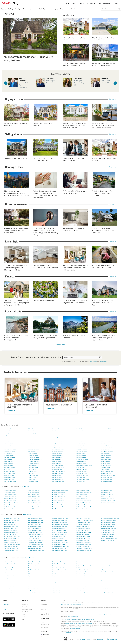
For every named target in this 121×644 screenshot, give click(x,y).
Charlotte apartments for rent (11, 542)
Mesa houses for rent (57, 592)
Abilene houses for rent (9, 562)
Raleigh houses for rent (82, 580)
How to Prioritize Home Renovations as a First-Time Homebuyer (103, 231)
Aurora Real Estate (8, 441)
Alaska (6, 493)
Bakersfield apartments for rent (12, 530)
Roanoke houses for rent (82, 588)
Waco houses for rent (106, 586)
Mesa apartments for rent (59, 536)
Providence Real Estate (82, 459)
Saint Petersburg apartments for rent (110, 518)
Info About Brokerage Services (72, 619)
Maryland (30, 509)
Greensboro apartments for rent (36, 540)
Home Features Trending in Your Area (20, 406)
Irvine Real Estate (57, 431)
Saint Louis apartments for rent (84, 550)
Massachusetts (56, 491)
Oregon (78, 499)
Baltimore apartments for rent (11, 532)
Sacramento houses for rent (83, 590)
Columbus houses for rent (10, 590)
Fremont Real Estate (33, 467)
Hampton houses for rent (34, 590)
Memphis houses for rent (58, 590)
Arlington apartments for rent (11, 522)
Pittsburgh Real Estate (82, 449)
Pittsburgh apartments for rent (84, 532)
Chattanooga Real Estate (10, 481)
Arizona (6, 495)
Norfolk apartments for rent (83, 518)
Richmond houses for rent (83, 584)
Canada (44, 637)
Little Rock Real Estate (58, 445)
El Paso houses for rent (34, 574)
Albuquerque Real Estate (10, 429)
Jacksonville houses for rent (59, 570)
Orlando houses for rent (82, 570)
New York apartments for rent (60, 550)
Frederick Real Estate (33, 465)
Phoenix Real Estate (81, 447)
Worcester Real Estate (106, 481)
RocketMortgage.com (75, 629)
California (6, 499)
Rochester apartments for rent (84, 546)
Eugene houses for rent (34, 576)
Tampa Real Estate (105, 463)
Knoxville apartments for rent (59, 520)
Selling (10, 9)
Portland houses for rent (82, 578)
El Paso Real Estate (33, 447)
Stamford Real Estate (106, 457)
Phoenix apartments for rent (83, 530)
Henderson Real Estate (34, 477)
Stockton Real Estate (106, 459)
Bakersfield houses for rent (10, 576)
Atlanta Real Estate (9, 439)
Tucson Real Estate (105, 467)
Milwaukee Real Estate (58, 465)
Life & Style (42, 9)
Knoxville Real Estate (57, 439)
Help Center (44, 607)
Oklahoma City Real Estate (83, 435)
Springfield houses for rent (107, 570)
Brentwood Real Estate (9, 467)
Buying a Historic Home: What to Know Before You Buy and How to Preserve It (74, 125)
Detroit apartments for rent (35, 530)
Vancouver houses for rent (107, 584)
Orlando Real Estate (81, 441)
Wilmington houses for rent (107, 592)
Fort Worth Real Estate (34, 463)
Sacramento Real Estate (82, 475)
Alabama (6, 491)
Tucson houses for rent (106, 578)
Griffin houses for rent (33, 588)
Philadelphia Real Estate (82, 445)
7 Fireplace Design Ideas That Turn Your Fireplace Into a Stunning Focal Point (16, 268)
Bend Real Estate (8, 453)
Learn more (11, 411)
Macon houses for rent (58, 586)
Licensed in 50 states (87, 623)
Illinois (30, 495)
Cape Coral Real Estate (9, 473)
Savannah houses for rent (107, 566)
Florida (6, 507)
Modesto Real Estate (57, 469)
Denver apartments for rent (35, 528)
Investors (24, 617)
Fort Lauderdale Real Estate (35, 459)
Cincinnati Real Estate (33, 431)
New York (79, 491)
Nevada (54, 503)
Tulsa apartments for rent (107, 536)
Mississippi (55, 497)
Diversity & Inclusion (27, 609)
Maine (30, 507)
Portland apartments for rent (83, 536)
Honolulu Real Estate (33, 479)
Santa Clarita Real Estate (107, 437)
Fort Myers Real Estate (34, 461)
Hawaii (30, 491)
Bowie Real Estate (8, 465)
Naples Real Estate (57, 475)
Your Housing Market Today (59, 405)
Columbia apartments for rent (35, 518)
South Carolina (80, 505)
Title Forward (44, 627)
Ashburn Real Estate (9, 437)
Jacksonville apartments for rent (36, 550)
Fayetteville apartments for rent (36, 534)
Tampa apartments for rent (107, 530)
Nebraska (55, 501)
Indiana (30, 497)
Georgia (6, 509)
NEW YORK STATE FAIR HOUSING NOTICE (107, 640)
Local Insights (53, 9)
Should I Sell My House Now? (16, 158)
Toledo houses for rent (106, 576)
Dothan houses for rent (34, 572)
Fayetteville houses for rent (35, 578)
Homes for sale (13, 491)
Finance (63, 9)
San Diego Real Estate (106, 429)
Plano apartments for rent (83, 534)
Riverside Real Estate (82, 471)
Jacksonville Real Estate (58, 433)
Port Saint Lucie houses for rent (84, 576)
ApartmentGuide (45, 625)
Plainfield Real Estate (82, 451)
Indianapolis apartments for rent (36, 546)
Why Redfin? (25, 604)
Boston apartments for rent (11, 540)
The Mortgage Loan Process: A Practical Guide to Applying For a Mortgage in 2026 (16, 303)
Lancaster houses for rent (59, 580)
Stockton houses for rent (107, 572)
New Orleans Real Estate (58, 481)
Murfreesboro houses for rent (84, 566)
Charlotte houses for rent (10, 580)
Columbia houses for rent (10, 588)
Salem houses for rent (106, 562)
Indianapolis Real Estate (58, 429)
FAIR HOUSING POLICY (86, 640)
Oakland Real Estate (81, 433)
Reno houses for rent (81, 582)
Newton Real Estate (81, 431)
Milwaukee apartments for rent (60, 540)
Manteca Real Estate (57, 457)
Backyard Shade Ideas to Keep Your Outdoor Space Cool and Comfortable (16, 231)
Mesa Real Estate (57, 461)
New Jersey (55, 507)
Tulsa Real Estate (105, 469)
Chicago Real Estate (33, 429)
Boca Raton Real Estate (10, 457)
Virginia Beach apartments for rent (109, 538)
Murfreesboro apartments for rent (61, 546)
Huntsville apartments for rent (35, 544)
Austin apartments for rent (10, 528)
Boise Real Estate (8, 459)
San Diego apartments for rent (108, 522)
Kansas (30, 501)
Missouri (54, 499)
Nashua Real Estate (57, 477)
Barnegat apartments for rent (11, 534)
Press (23, 614)
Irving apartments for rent (34, 548)
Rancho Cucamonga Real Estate (84, 465)
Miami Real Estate (57, 463)
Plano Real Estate (81, 453)
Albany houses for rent (9, 564)
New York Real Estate (82, 429)
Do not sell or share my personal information (72, 605)
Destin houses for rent (33, 570)
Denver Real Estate (33, 441)
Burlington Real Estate (9, 471)
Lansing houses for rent (58, 582)
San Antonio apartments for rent (109, 520)
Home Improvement (29, 9)
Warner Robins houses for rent (108, 588)
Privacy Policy (104, 362)
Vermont (103, 495)
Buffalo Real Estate (9, 469)
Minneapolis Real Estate (58, 467)
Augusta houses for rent (10, 572)
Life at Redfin (25, 612)
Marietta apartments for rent (59, 530)
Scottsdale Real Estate (106, 447)
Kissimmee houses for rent (59, 572)
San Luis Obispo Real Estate (107, 435)
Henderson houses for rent (35, 592)
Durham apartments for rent (35, 532)
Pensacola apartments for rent (84, 526)
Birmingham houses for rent (11, 578)
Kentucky (30, 503)
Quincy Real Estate (81, 461)
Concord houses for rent (34, 562)
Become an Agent (7, 604)
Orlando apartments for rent (83, 524)
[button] (6, 83)
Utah (102, 493)
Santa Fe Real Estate (106, 439)
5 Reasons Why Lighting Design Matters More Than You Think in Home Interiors (75, 268)
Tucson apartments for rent (107, 534)
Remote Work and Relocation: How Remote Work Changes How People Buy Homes (104, 125)
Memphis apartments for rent (59, 534)
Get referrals (6, 607)
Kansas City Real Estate (58, 437)
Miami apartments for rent (59, 538)
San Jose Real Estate (106, 433)
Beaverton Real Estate (9, 451)
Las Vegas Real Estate (58, 443)
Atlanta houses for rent (9, 570)
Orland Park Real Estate (82, 439)
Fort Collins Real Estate (34, 457)
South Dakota (80, 507)
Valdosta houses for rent (107, 582)
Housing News (73, 9)
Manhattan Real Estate (58, 455)
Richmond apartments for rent (84, 542)
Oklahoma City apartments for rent (85, 520)
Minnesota (55, 495)
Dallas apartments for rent (35, 524)
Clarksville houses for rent (10, 586)
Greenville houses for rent (34, 586)
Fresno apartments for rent (35, 538)
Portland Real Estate (81, 455)
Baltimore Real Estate (9, 447)
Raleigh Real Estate (81, 463)
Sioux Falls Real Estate (106, 453)
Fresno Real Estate (33, 469)
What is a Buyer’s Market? (44, 301)
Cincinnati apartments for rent (11, 548)
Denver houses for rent (34, 568)
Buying (4, 9)
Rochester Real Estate (82, 473)
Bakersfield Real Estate (9, 445)
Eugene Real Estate (33, 451)
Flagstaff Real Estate (33, 455)
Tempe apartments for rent (107, 532)
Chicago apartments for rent (11, 546)
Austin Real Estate (8, 443)
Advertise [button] (44, 609)
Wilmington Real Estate (106, 477)
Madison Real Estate (57, 453)
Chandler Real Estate (9, 475)
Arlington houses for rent (10, 568)
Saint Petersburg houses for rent (84, 592)
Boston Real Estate (8, 461)
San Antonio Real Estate (82, 481)
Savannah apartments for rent (108, 524)
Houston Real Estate (33, 481)
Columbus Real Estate (33, 437)
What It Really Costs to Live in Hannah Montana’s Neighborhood (16, 338)
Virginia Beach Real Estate (107, 471)
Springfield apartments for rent (108, 528)
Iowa (29, 499)
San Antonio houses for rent (107, 564)
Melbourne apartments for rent (60, 532)
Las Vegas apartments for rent (60, 522)
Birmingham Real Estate (10, 455)
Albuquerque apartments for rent (12, 518)
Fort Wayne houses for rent (35, 580)
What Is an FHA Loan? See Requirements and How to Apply (102, 303)
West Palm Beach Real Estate (108, 475)
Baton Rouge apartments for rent (12, 536)
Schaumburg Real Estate (107, 445)
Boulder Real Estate (9, 463)
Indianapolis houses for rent (59, 566)
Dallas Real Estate (32, 439)
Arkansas (6, 497)
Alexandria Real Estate (9, 431)
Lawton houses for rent (58, 584)
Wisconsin (103, 503)
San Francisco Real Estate (107, 431)
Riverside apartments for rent (84, 544)
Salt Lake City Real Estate (83, 479)
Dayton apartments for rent (35, 526)
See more (113, 99)
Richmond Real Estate (82, 469)
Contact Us (44, 604)
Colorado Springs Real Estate (35, 433)
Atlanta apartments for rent (11, 524)
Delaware (6, 505)
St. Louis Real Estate (106, 455)
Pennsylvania (80, 501)
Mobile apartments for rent (59, 544)
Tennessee (79, 509)
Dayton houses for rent (34, 566)
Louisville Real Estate (57, 451)
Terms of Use (93, 362)
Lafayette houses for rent (58, 576)
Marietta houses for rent (58, 588)
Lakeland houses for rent (58, 578)
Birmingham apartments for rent (12, 538)
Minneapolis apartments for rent (60, 542)
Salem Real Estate (81, 477)
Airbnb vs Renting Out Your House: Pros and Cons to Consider (103, 193)
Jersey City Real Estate (58, 435)
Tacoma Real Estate (106, 461)
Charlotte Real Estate (9, 479)
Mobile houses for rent (82, 562)
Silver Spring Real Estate (107, 451)
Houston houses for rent (58, 562)
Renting (18, 9)
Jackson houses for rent (58, 568)
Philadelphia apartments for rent (84, 528)
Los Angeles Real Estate (58, 449)
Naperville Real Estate (58, 473)
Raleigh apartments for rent (83, 538)
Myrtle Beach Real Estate (58, 471)
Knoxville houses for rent (58, 574)
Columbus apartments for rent (35, 520)
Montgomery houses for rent (83, 564)
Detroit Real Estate (33, 445)
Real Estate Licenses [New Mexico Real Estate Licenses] (73, 617)
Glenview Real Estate (33, 475)
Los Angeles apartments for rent (60, 524)
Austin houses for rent (9, 574)
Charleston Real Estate (9, 477)
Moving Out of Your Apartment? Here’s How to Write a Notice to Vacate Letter (17, 193)
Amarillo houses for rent (10, 566)
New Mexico (55, 509)
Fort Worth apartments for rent (36, 536)
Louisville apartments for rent (59, 526)
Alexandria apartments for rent (11, 520)
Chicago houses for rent (10, 584)
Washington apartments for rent (108, 540)
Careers (4, 609)
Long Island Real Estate (58, 447)
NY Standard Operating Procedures (102, 614)
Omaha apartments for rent (83, 522)
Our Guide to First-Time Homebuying (96, 406)
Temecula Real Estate (106, 465)
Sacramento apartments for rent (84, 548)
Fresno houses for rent (33, 582)
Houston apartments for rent (35, 542)
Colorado (6, 501)
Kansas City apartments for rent (60, 518)
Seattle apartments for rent (107, 526)
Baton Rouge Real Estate (10, 449)
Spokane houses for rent (107, 568)
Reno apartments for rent (83, 540)
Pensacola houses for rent (83, 572)
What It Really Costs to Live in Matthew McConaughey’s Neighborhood (103, 338)
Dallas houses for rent (33, 564)
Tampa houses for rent (106, 574)
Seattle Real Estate (105, 449)
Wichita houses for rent (106, 590)
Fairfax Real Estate (33, 453)
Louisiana (30, 505)
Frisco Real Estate (32, 471)
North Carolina (80, 493)
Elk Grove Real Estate (33, 449)
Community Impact (26, 607)
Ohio (78, 495)
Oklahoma (79, 497)
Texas (102, 491)
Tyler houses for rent (106, 580)
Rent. (42, 622)
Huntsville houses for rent (59, 564)
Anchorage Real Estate (9, 433)
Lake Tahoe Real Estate (58, 441)
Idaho (29, 493)
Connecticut (7, 503)
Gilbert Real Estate (33, 473)
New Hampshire (56, 505)
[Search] (119, 9)
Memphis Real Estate (57, 459)
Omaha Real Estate (81, 437)
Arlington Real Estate (9, 435)
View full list (25, 487)
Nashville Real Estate (57, 479)
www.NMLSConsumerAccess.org (73, 623)
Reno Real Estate (81, 467)
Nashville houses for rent (82, 568)
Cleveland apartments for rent (11, 550)
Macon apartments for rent (59, 528)
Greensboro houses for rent (35, 584)
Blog (23, 619)
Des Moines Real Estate (34, 443)
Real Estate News (26, 622)
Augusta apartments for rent (11, 526)
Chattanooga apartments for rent (12, 544)
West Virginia (104, 501)
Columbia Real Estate (33, 435)
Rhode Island (79, 503)
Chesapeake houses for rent (11, 582)
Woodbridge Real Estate (106, 479)
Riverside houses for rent (82, 586)
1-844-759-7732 (67, 633)
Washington (104, 499)
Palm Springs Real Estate (83, 443)
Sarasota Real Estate (106, 441)
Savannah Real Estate (106, 443)
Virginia (102, 497)
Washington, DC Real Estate (107, 473)
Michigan (55, 493)
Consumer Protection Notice (87, 619)
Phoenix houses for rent (82, 574)
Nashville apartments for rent (59, 548)
